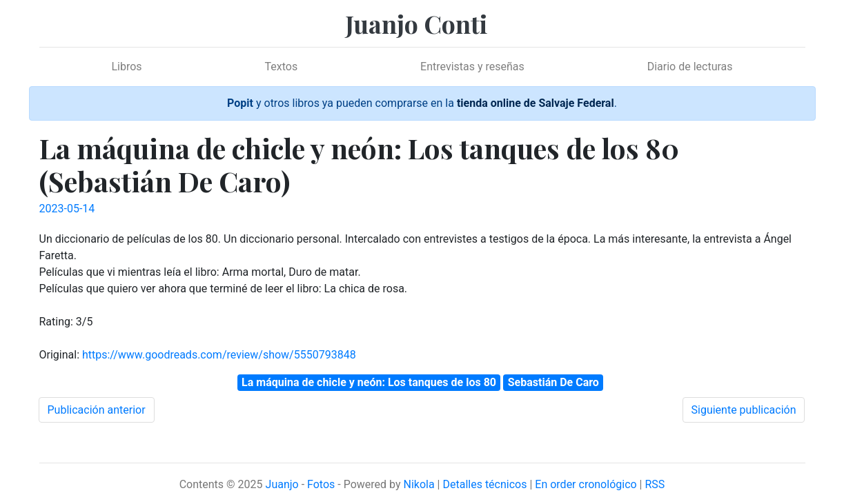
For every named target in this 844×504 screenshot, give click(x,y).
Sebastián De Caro (553, 382)
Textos (282, 67)
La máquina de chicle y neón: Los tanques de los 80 (369, 382)
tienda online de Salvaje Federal (536, 103)
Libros (126, 67)
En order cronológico (586, 484)
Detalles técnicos (484, 484)
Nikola (419, 484)
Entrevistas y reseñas (472, 67)
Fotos (321, 484)
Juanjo (282, 484)
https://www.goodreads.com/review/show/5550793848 (219, 355)
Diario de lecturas (690, 67)
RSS (655, 484)
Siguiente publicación (744, 410)
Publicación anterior (97, 410)
